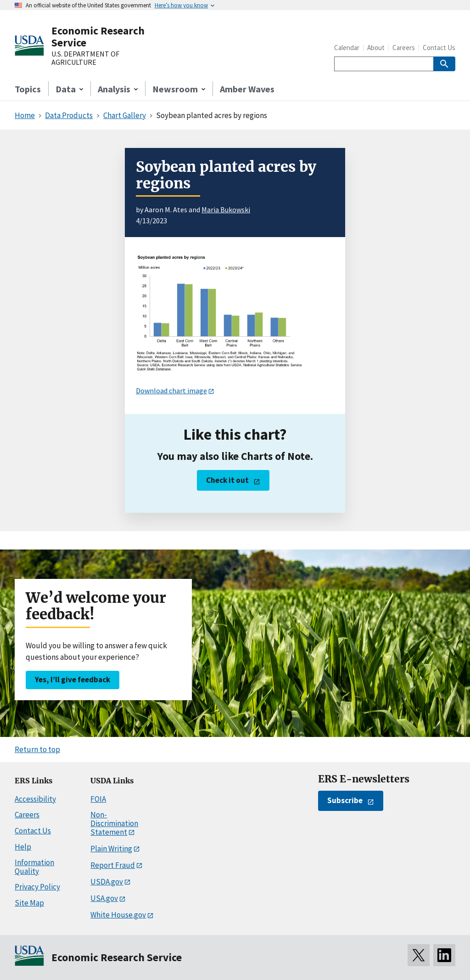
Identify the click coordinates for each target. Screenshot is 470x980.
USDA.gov (107, 882)
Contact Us (439, 48)
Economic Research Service (98, 37)
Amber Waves (247, 89)
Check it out (227, 480)
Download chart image (171, 391)
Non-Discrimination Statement (114, 823)
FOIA (98, 799)
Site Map (29, 903)
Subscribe (345, 800)
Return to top (37, 749)
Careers (404, 48)
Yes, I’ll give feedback (73, 680)
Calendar (347, 48)
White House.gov (118, 915)
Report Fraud (113, 865)
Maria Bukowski (226, 210)
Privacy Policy (37, 887)
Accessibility (35, 799)
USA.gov (104, 898)
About (376, 48)
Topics (28, 89)
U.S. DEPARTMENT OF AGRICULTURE (85, 58)
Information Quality (34, 867)
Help (23, 847)
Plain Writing (111, 849)
